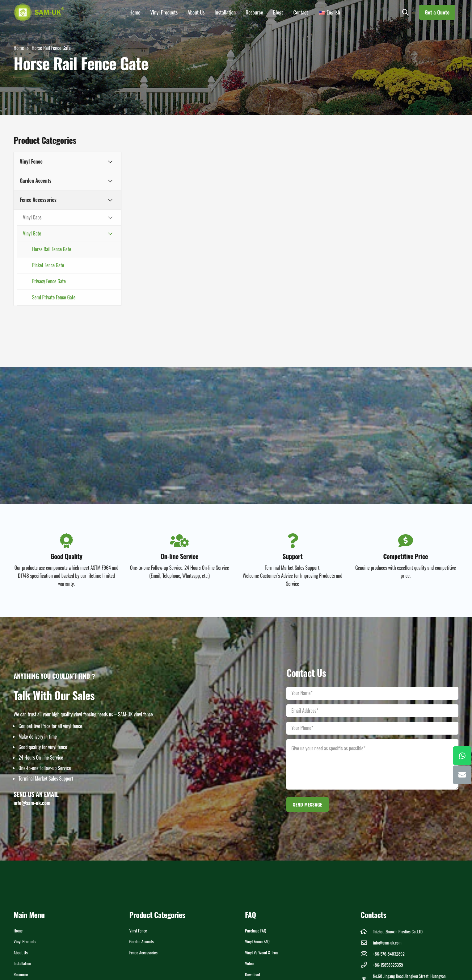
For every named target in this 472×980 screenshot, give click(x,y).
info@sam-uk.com (387, 942)
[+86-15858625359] (367, 965)
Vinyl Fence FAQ (257, 941)
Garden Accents (142, 941)
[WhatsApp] (462, 756)
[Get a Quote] (437, 12)
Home (18, 930)
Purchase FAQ (256, 930)
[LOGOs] (39, 12)
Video (249, 963)
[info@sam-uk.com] (367, 942)
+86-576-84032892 (389, 954)
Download (253, 974)
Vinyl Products (25, 941)
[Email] (462, 775)
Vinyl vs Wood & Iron (261, 952)
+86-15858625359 (388, 965)
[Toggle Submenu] (110, 162)
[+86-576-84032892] (367, 954)
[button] (405, 12)
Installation (22, 963)
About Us (21, 952)
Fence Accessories (144, 952)
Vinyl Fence (138, 930)
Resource (21, 974)
